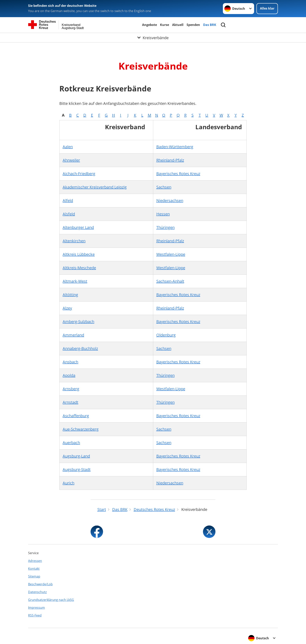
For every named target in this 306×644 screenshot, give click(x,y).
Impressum (36, 608)
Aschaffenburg (76, 416)
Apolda (69, 375)
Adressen (35, 561)
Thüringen (165, 227)
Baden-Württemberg (175, 147)
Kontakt (34, 569)
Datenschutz (37, 592)
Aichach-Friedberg (79, 174)
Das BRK (210, 25)
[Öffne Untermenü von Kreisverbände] (153, 38)
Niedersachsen (170, 200)
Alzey (67, 308)
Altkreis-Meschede (79, 268)
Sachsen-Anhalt (170, 281)
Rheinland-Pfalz (170, 160)
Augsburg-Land (76, 456)
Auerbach (71, 443)
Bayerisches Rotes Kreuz (178, 174)
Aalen (68, 147)
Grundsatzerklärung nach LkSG (51, 600)
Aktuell (178, 25)
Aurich (68, 483)
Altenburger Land (78, 227)
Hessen (163, 214)
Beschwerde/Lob (40, 584)
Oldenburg (166, 335)
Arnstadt (70, 402)
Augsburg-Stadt (77, 469)
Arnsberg (71, 389)
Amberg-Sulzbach (78, 322)
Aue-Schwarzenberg (81, 429)
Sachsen (164, 187)
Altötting (70, 295)
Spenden (193, 25)
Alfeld (68, 200)
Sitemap (34, 576)
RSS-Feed (35, 615)
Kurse (165, 25)
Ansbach (70, 362)
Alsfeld (69, 214)
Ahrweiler (71, 160)
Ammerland (73, 335)
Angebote (149, 25)
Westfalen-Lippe (171, 254)
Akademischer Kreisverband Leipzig (95, 187)
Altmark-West (75, 281)
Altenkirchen (74, 241)
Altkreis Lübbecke (79, 254)
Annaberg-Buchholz (80, 348)
